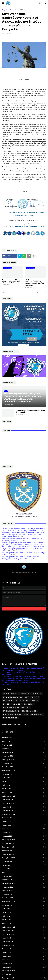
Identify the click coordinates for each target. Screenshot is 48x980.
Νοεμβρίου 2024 (24, 807)
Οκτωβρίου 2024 (24, 811)
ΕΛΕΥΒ (34, 701)
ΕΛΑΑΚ (24, 701)
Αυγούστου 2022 (24, 905)
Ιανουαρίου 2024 (24, 843)
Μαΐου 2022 (24, 916)
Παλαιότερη (41, 293)
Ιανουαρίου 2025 (24, 800)
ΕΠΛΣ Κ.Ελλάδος (11, 711)
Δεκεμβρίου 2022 (24, 891)
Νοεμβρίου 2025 (24, 763)
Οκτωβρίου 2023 (24, 854)
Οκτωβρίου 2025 (24, 767)
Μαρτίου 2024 (24, 836)
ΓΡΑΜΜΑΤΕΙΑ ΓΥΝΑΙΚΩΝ (31, 694)
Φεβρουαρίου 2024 (24, 840)
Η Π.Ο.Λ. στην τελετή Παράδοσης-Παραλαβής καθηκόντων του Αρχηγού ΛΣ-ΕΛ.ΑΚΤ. (35, 283)
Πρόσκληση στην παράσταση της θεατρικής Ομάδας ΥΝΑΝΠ (23, 676)
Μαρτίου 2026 (24, 749)
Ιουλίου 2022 (24, 909)
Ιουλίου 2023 (24, 865)
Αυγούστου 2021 (24, 949)
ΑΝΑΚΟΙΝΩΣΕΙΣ (19, 10)
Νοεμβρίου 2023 (24, 851)
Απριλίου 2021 (24, 963)
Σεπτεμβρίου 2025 (24, 771)
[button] (3, 3)
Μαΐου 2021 (24, 960)
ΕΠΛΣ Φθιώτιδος (29, 711)
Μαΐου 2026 (24, 741)
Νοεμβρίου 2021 (24, 938)
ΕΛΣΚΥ (16, 704)
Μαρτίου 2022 (24, 923)
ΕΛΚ (6, 704)
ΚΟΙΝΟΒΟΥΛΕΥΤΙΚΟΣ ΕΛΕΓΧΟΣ (16, 714)
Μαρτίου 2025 (24, 792)
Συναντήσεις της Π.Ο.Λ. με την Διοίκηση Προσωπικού (12, 281)
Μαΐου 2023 (24, 872)
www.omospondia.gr (24, 224)
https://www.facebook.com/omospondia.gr (28, 226)
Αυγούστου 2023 (24, 862)
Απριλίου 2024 (24, 832)
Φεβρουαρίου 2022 (24, 927)
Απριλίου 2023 (24, 876)
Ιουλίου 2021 (24, 952)
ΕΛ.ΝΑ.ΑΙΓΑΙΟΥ (10, 701)
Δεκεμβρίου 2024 (24, 803)
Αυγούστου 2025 (24, 774)
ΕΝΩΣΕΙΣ (29, 704)
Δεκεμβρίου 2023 (24, 847)
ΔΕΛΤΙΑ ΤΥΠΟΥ (32, 697)
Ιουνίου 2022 (24, 913)
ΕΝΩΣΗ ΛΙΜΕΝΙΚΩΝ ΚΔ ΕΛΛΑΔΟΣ (16, 708)
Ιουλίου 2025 (24, 778)
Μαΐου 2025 (24, 785)
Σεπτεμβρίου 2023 (24, 858)
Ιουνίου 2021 (24, 956)
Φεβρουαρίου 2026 (24, 752)
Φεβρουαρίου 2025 (24, 796)
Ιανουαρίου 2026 (24, 756)
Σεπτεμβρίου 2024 (24, 814)
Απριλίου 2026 (24, 745)
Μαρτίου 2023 (24, 880)
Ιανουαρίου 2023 (24, 887)
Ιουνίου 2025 (24, 781)
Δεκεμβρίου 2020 (24, 978)
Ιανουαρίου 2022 (24, 931)
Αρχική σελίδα (7, 10)
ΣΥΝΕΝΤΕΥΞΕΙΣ (10, 718)
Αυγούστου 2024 (24, 818)
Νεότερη (6, 293)
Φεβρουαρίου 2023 (24, 883)
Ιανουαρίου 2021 (24, 974)
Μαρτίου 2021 (24, 967)
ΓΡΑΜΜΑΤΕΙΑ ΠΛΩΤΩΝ (13, 697)
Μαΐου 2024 (24, 829)
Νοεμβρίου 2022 (24, 894)
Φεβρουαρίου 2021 (24, 971)
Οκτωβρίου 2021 (24, 942)
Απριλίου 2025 (24, 789)
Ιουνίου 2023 (24, 869)
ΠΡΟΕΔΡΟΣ (37, 714)
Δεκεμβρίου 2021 (24, 934)
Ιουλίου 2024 (24, 822)
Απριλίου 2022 (24, 920)
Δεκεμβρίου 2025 (24, 760)
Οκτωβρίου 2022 (24, 898)
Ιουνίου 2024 (24, 825)
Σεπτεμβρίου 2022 (24, 902)
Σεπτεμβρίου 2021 (24, 945)
